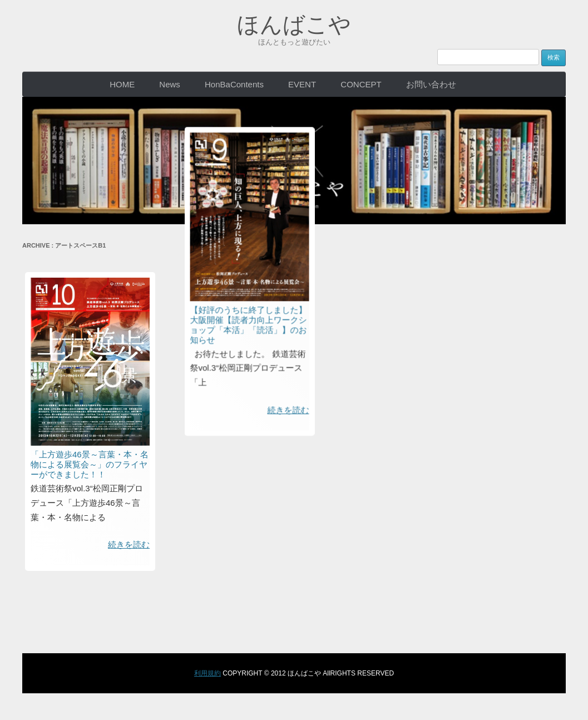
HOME (122, 84)
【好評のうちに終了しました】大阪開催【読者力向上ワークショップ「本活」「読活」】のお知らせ (265, 225)
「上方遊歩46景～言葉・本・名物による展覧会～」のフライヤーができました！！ (90, 464)
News (170, 84)
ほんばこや (294, 24)
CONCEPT (361, 84)
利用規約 (207, 673)
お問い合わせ (431, 84)
